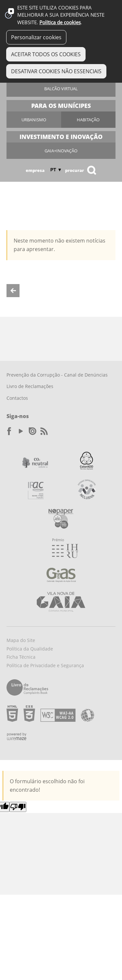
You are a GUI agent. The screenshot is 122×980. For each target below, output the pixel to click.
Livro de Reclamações (30, 386)
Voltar (13, 291)
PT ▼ (56, 170)
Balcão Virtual (61, 89)
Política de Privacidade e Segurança (45, 665)
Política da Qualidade (30, 649)
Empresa (35, 170)
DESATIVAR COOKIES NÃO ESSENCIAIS (56, 71)
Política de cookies (60, 22)
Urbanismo (34, 120)
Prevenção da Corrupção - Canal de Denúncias (57, 375)
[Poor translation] (18, 807)
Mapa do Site (21, 640)
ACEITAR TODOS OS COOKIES (46, 54)
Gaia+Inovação (61, 151)
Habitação (88, 120)
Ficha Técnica (21, 657)
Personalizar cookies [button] (36, 37)
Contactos (17, 398)
